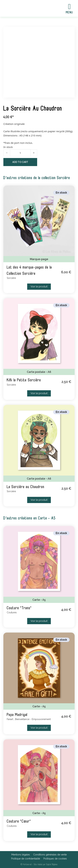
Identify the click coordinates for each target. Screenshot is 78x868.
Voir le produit (39, 287)
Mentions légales (21, 855)
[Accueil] (19, 8)
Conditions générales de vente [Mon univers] (50, 855)
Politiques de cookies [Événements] (55, 859)
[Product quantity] (20, 153)
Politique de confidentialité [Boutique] (26, 859)
